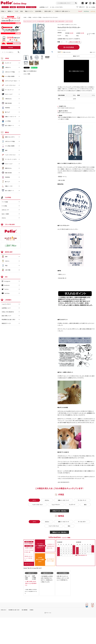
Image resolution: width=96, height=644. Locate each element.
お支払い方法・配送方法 (8, 312)
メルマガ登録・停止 (31, 7)
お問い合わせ (4, 610)
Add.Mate (86, 11)
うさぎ (16, 11)
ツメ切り (67, 21)
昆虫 (22, 11)
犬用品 (3, 11)
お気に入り (81, 7)
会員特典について (44, 7)
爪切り (71, 21)
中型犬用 (52, 21)
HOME (25, 17)
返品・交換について (6, 316)
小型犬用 (47, 21)
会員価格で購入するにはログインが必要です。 (69, 39)
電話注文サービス (6, 323)
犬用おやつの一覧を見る (59, 511)
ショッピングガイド (6, 304)
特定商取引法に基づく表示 (8, 319)
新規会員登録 (21, 7)
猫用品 (10, 11)
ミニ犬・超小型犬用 (39, 21)
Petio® (80, 11)
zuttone (93, 11)
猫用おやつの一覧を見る (59, 532)
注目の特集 (38, 11)
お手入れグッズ (31, 21)
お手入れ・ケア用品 (37, 17)
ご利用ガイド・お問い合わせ (62, 11)
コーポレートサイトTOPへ (56, 7)
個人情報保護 (25, 610)
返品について (93, 52)
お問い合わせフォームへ (29, 564)
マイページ (5, 7)
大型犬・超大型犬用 (59, 21)
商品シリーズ (28, 11)
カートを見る (91, 7)
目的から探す (48, 11)
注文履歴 (13, 7)
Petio (25, 21)
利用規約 (32, 610)
